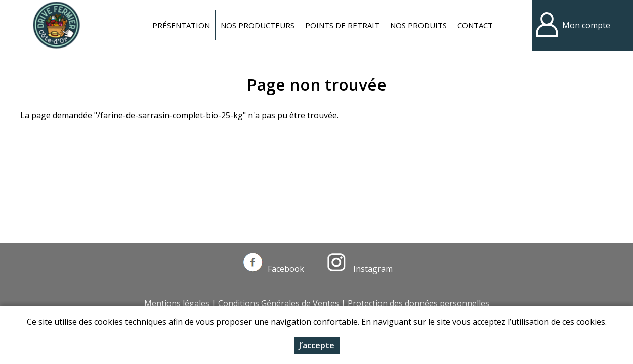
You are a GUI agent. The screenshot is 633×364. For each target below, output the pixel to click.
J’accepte (317, 349)
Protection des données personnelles (418, 303)
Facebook (274, 269)
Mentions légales (177, 303)
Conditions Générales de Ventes (279, 303)
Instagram (360, 269)
